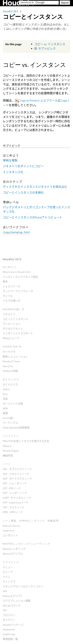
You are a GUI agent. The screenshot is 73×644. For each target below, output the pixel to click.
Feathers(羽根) (11, 371)
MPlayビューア (11, 338)
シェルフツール (12, 286)
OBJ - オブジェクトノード (17, 469)
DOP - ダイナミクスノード (17, 479)
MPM (5, 408)
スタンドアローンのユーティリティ (23, 586)
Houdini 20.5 (11, 11)
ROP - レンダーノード (15, 493)
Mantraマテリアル (13, 554)
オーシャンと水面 (13, 404)
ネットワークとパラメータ (18, 291)
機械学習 (8, 456)
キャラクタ (9, 352)
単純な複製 (10, 160)
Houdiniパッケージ (13, 625)
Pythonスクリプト (13, 596)
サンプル (8, 296)
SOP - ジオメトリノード (16, 474)
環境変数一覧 (10, 639)
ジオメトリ (9, 314)
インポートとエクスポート (18, 333)
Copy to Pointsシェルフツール (39, 100)
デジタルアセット (13, 329)
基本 (5, 282)
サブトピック (47, 49)
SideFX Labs (9, 634)
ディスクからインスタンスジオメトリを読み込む (35, 187)
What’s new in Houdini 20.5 (17, 272)
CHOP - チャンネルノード (17, 498)
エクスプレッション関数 (17, 601)
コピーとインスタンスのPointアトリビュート (33, 217)
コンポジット (10, 535)
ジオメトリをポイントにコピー (23, 166)
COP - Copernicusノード (16, 503)
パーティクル (10, 423)
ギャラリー (9, 620)
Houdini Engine (11, 451)
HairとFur (8, 366)
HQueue (7, 446)
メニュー (8, 567)
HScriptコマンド (12, 606)
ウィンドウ (9, 582)
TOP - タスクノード (14, 507)
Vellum (6, 389)
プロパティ (9, 615)
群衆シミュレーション (15, 357)
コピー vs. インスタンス (50, 44)
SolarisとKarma (11, 526)
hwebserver (9, 629)
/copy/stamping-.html (16, 232)
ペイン (7, 577)
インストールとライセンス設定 (20, 277)
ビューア (8, 572)
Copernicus (9, 530)
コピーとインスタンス (15, 319)
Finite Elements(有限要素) (16, 428)
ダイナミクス (10, 385)
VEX (5, 610)
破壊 (5, 413)
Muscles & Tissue (11, 361)
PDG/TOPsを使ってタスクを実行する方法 (26, 441)
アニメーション (12, 324)
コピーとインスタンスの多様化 (23, 193)
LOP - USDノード (12, 488)
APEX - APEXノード (13, 512)
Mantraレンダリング (14, 549)
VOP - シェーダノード (15, 483)
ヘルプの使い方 (12, 301)
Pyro (5, 394)
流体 (5, 399)
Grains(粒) (8, 418)
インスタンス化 (13, 172)
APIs (5, 591)
